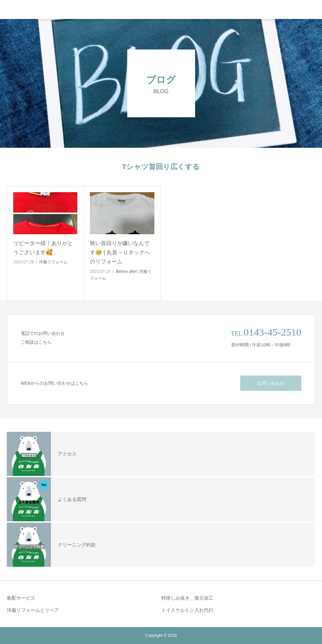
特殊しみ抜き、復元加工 (187, 598)
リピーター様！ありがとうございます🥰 (43, 248)
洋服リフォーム (53, 262)
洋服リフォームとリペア (33, 610)
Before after (126, 271)
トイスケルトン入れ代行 (187, 610)
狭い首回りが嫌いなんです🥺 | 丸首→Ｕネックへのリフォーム (120, 252)
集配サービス (21, 598)
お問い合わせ (271, 383)
